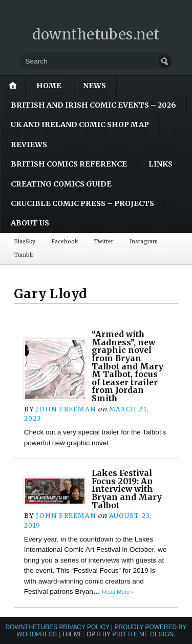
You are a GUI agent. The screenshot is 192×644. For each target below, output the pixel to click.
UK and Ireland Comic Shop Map (80, 124)
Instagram (144, 242)
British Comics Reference (69, 164)
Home (49, 86)
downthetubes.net (96, 34)
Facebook (65, 242)
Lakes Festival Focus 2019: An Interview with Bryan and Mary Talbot (127, 489)
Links (161, 164)
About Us (30, 223)
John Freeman (66, 409)
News (94, 86)
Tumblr (24, 255)
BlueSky (25, 242)
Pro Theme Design (143, 634)
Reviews (29, 144)
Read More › (117, 592)
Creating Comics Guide (61, 184)
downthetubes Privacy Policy (57, 627)
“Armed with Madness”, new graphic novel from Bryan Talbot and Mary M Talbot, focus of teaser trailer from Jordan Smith (127, 366)
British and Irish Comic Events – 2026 (93, 105)
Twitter (104, 242)
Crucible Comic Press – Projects (82, 203)
